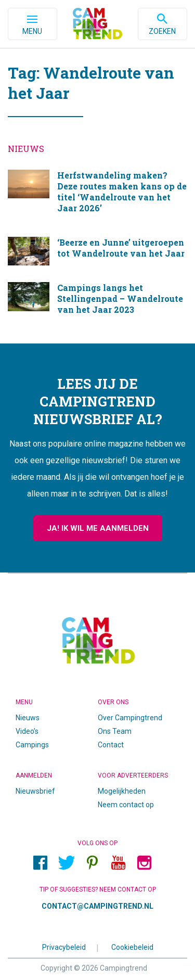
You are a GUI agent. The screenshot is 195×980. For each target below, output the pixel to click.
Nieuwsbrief (35, 791)
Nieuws (28, 718)
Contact (111, 745)
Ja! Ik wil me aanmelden (98, 528)
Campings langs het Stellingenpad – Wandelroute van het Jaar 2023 (97, 302)
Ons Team (115, 731)
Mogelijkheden (122, 791)
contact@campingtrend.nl (97, 906)
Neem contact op (126, 805)
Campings (32, 745)
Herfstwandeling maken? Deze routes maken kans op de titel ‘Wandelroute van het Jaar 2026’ (97, 195)
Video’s (27, 731)
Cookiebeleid (132, 947)
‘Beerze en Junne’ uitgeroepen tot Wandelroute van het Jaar (97, 252)
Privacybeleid (64, 947)
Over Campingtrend (130, 718)
